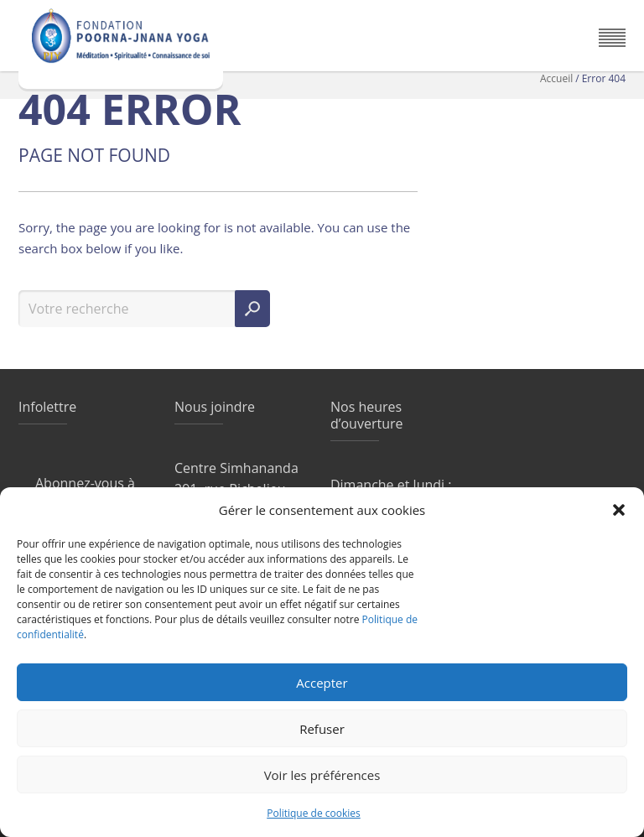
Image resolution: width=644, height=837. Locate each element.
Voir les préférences (322, 775)
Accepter (322, 683)
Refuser (322, 729)
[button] (619, 510)
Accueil (556, 78)
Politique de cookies (314, 813)
